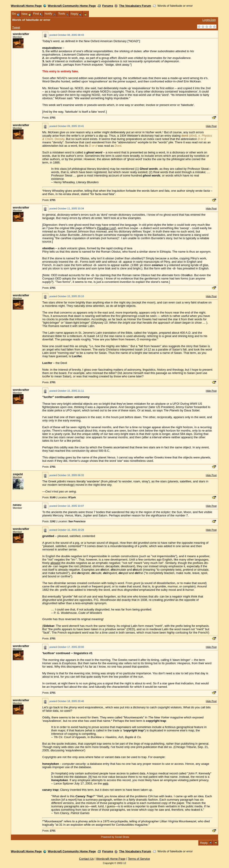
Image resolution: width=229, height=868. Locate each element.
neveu (17, 505)
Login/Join (209, 20)
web (105, 783)
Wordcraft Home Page (26, 6)
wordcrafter (21, 34)
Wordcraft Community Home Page (72, 6)
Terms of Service (139, 859)
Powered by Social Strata (115, 837)
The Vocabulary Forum (135, 6)
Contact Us (87, 859)
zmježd (18, 474)
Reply (204, 843)
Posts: (49, 118)
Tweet (16, 27)
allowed (55, 563)
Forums (108, 6)
